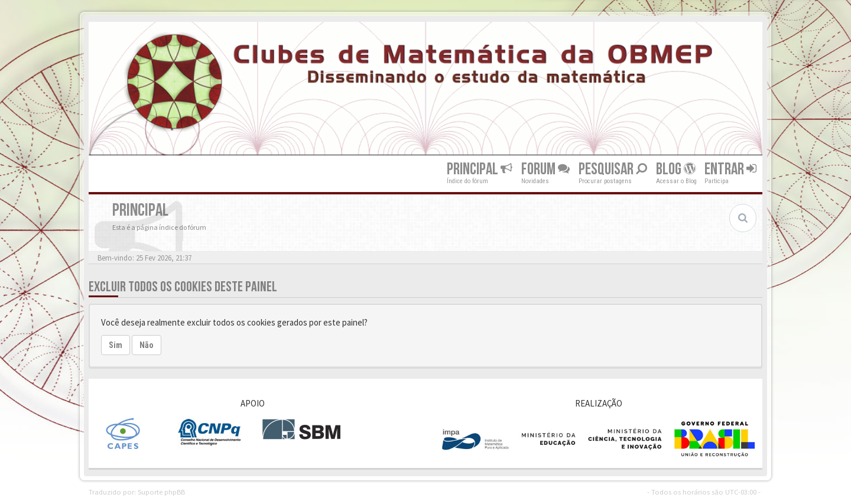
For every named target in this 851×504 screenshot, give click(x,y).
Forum (545, 169)
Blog (676, 169)
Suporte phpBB (161, 492)
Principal (480, 169)
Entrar (730, 169)
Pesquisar (613, 169)
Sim (116, 345)
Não (147, 345)
